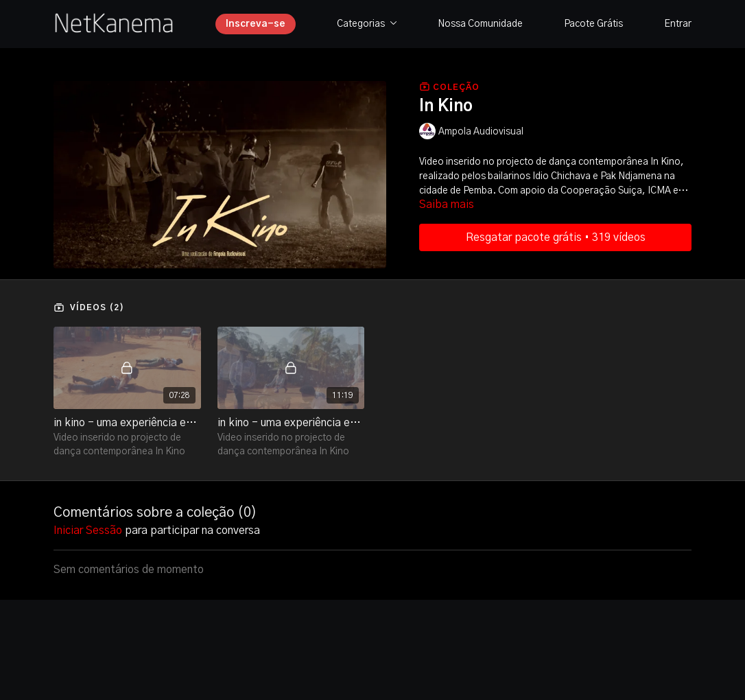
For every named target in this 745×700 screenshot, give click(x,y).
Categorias (367, 24)
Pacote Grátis (593, 24)
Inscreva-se (256, 24)
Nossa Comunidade (480, 24)
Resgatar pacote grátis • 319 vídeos (556, 237)
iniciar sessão (88, 530)
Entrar (678, 24)
